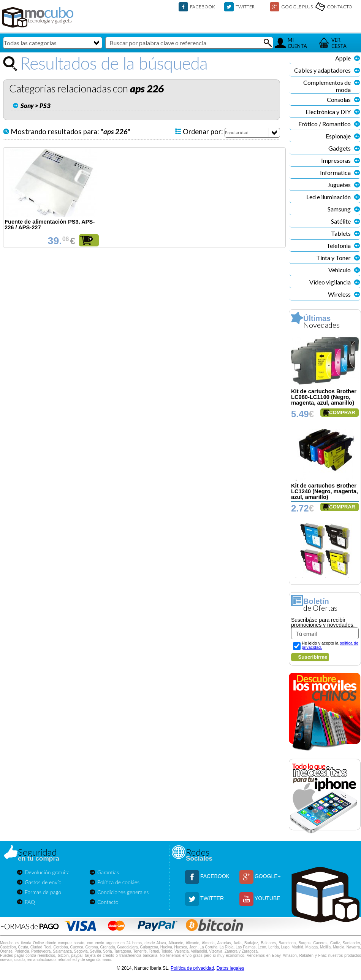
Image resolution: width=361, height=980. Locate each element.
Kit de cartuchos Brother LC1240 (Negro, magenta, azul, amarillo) (325, 491)
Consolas (339, 99)
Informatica (335, 172)
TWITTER (245, 7)
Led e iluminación (329, 197)
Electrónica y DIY (328, 112)
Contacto (108, 902)
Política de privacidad (192, 968)
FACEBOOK (203, 7)
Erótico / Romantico (325, 124)
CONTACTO (340, 7)
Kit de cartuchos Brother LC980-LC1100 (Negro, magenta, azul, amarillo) (324, 397)
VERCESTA (339, 43)
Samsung (339, 209)
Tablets (341, 233)
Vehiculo (340, 270)
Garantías (108, 872)
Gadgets (340, 148)
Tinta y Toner (333, 258)
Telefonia (339, 245)
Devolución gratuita (47, 872)
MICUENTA (297, 43)
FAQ (30, 902)
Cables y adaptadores (322, 70)
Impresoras (336, 160)
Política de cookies (118, 882)
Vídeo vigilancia (330, 282)
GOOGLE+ (268, 876)
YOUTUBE (268, 898)
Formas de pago (43, 892)
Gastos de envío (43, 882)
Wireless (339, 294)
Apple (343, 58)
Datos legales (230, 968)
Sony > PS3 (36, 106)
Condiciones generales (123, 892)
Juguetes (339, 185)
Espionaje (338, 136)
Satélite (341, 221)
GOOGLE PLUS (297, 7)
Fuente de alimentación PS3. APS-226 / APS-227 (50, 225)
